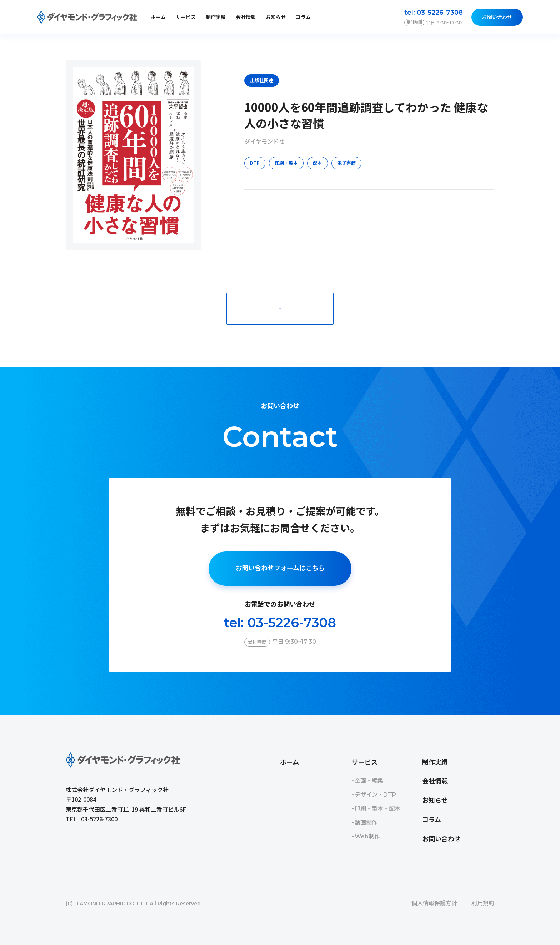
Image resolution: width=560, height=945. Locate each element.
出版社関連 (262, 80)
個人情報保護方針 (434, 903)
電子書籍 (346, 163)
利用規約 (483, 903)
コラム (303, 17)
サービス (365, 762)
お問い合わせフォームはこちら (280, 568)
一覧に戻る (280, 308)
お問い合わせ (497, 17)
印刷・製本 (286, 163)
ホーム (158, 17)
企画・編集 (369, 781)
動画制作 (366, 823)
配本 (317, 163)
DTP (255, 163)
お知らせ (276, 17)
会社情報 (246, 17)
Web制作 (367, 837)
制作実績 (216, 17)
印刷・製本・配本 (377, 809)
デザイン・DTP (375, 795)
